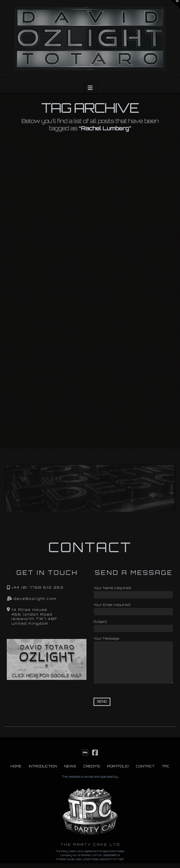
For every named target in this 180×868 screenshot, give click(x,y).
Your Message (133, 641)
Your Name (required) (133, 592)
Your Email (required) (133, 609)
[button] (90, 88)
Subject (133, 625)
